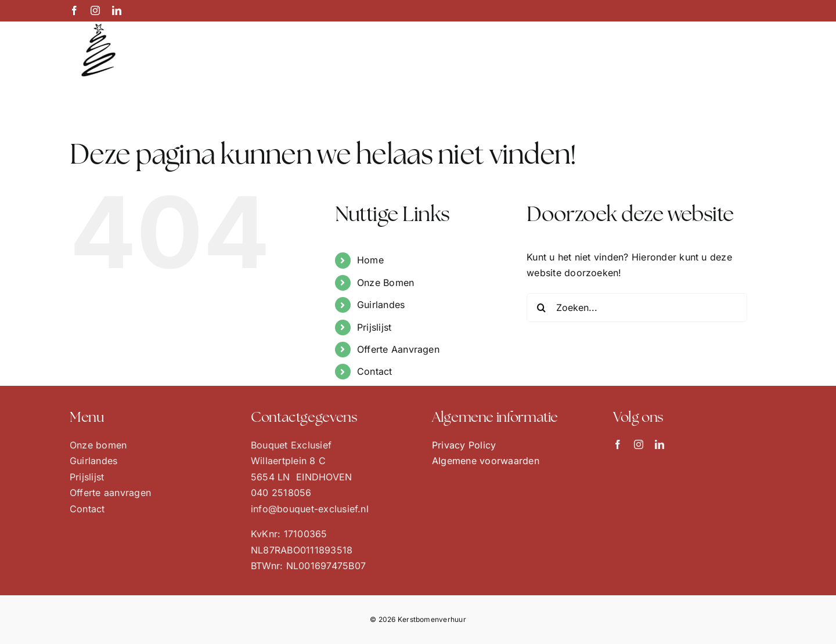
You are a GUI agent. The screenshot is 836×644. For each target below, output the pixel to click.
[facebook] (618, 444)
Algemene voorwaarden (486, 461)
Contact (375, 371)
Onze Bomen (385, 283)
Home (370, 260)
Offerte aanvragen (110, 493)
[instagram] (639, 444)
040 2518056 (281, 493)
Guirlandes (381, 305)
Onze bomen (98, 445)
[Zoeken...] (637, 307)
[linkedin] (660, 444)
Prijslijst (374, 327)
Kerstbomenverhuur (432, 619)
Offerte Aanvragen (398, 349)
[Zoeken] (541, 307)
